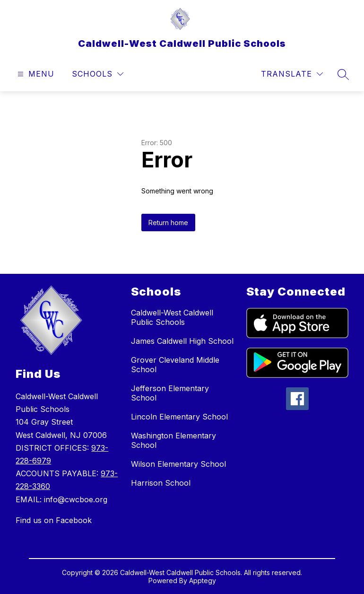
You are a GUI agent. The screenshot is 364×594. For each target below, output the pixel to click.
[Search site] (343, 74)
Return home (168, 223)
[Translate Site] (292, 74)
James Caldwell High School (182, 341)
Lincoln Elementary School (179, 417)
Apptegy (203, 581)
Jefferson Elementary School (170, 393)
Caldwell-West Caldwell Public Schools (172, 317)
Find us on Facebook (54, 520)
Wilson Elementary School (178, 464)
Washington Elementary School (173, 440)
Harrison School (161, 483)
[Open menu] (35, 74)
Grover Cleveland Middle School (175, 365)
